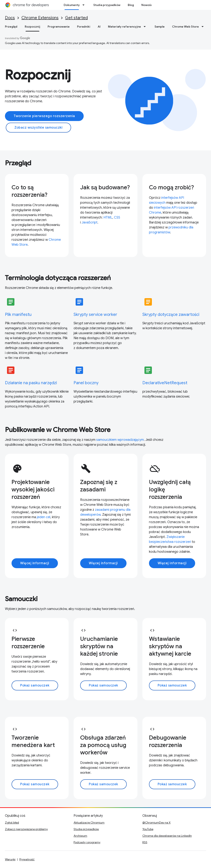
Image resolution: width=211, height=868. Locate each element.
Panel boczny (86, 383)
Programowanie (59, 27)
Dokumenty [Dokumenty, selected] (72, 5)
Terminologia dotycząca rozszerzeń (58, 278)
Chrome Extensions (40, 18)
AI (99, 27)
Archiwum (80, 836)
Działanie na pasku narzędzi (31, 383)
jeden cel (44, 517)
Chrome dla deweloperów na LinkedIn (167, 836)
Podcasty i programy (87, 842)
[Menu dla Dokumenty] (85, 5)
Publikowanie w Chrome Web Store (58, 430)
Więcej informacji (35, 563)
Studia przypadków (107, 5)
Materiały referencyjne (124, 27)
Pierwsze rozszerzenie (28, 643)
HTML (108, 218)
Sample (160, 27)
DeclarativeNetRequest (165, 383)
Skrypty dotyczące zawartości (171, 315)
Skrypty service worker (95, 315)
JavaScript (90, 222)
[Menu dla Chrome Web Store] (204, 27)
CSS (117, 218)
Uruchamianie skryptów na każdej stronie (99, 646)
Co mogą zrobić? (171, 187)
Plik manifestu (18, 315)
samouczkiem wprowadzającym (120, 440)
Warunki (10, 859)
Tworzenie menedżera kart (33, 741)
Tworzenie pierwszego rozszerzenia (44, 116)
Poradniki (84, 27)
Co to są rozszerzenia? (29, 191)
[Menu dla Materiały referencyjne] (146, 27)
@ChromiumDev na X (156, 823)
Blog (131, 5)
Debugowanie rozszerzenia (168, 741)
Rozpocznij (38, 75)
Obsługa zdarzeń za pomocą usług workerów (103, 745)
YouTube (148, 829)
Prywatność (27, 859)
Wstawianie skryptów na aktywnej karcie (170, 646)
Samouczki (21, 599)
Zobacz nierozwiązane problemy (26, 829)
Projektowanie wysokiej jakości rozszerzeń (33, 489)
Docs (10, 18)
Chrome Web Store (185, 27)
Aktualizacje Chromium (89, 823)
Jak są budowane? (105, 187)
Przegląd (11, 27)
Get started (76, 18)
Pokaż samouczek (35, 685)
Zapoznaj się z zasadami (99, 486)
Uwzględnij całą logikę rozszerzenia (170, 489)
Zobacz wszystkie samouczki (38, 128)
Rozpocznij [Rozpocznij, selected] (32, 27)
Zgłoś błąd (12, 823)
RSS (145, 842)
